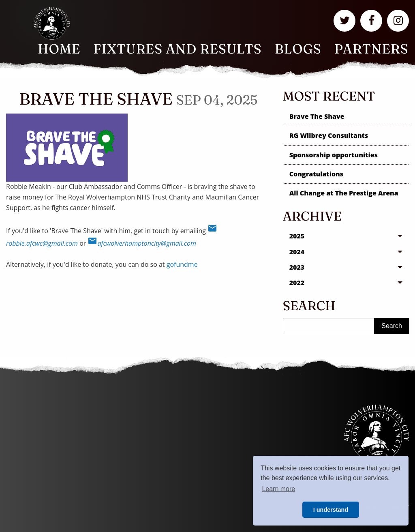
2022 (297, 283)
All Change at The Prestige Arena (344, 193)
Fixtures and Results (178, 49)
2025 (297, 236)
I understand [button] (331, 510)
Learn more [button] (278, 489)
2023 (297, 267)
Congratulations (316, 174)
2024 (297, 252)
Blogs (298, 49)
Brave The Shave (317, 116)
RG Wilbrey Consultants (329, 135)
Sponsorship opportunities (334, 155)
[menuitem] (59, 49)
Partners (371, 49)
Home (59, 49)
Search (392, 326)
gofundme (182, 264)
